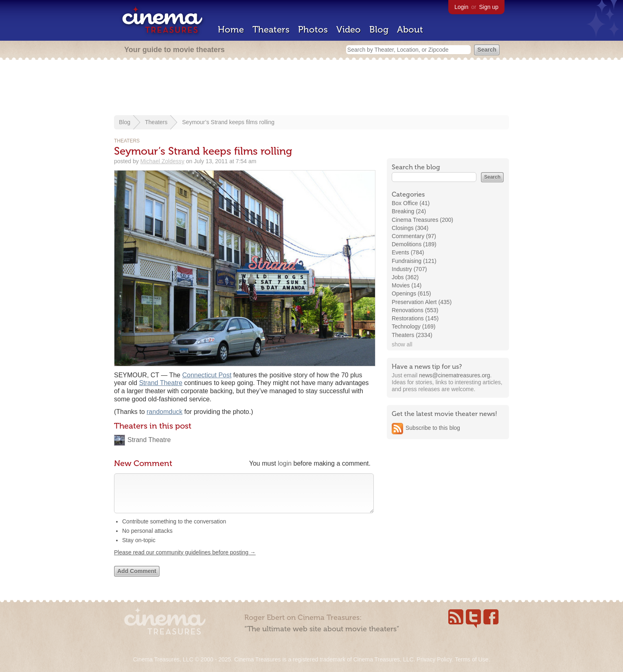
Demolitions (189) (414, 244)
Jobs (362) (405, 277)
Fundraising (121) (414, 261)
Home (231, 30)
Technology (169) (414, 326)
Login (461, 7)
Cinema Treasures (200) (422, 220)
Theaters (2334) (412, 335)
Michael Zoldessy (162, 161)
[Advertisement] (311, 88)
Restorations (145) (415, 318)
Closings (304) (410, 228)
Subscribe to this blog (433, 428)
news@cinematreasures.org (455, 375)
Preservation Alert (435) (422, 302)
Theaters (271, 30)
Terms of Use (472, 659)
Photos (313, 30)
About (410, 30)
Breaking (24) (409, 211)
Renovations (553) (415, 310)
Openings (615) (411, 293)
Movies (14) (407, 285)
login (285, 463)
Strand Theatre (160, 383)
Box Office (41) (411, 203)
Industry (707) (409, 269)
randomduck (165, 412)
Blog (379, 30)
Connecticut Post (207, 375)
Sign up (489, 7)
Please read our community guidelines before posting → (185, 560)
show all (402, 344)
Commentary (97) (414, 236)
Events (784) (408, 252)
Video (349, 30)
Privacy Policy (434, 659)
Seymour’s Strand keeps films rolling (228, 122)
